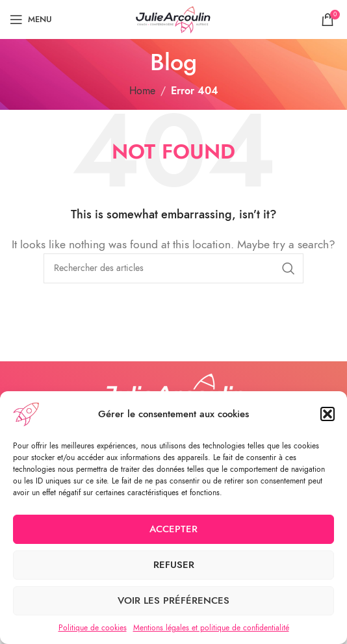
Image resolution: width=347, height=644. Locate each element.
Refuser (174, 565)
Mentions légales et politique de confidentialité (211, 628)
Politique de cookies (93, 628)
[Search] (173, 268)
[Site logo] (173, 19)
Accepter (173, 529)
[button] (328, 414)
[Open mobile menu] (31, 19)
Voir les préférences (173, 600)
